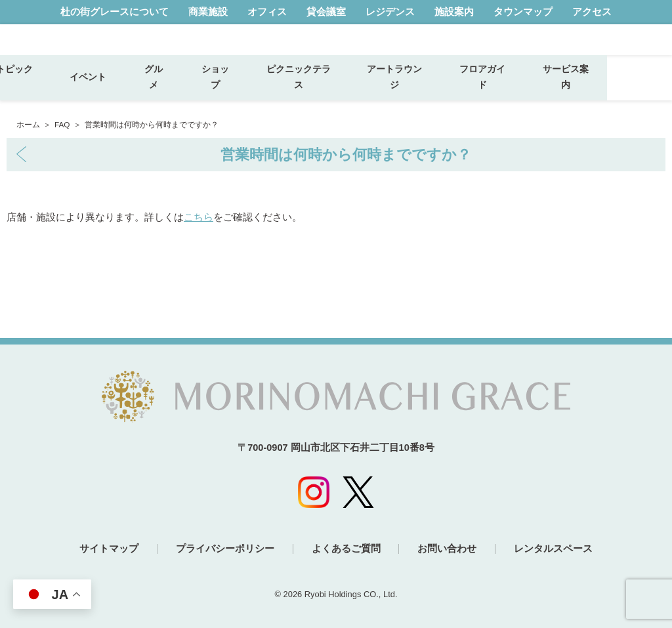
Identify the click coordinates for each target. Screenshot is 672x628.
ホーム (28, 124)
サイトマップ (104, 549)
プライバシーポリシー (222, 549)
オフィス (267, 12)
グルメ (219, 87)
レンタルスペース (559, 549)
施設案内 (454, 12)
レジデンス (390, 12)
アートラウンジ (459, 87)
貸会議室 (326, 12)
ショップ (280, 87)
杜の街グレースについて (115, 12)
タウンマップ (523, 12)
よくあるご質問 (346, 549)
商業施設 (208, 12)
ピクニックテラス (364, 87)
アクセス (592, 12)
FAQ (62, 124)
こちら (199, 217)
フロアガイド (547, 87)
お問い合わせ (450, 549)
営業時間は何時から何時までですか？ (346, 155)
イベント (157, 88)
